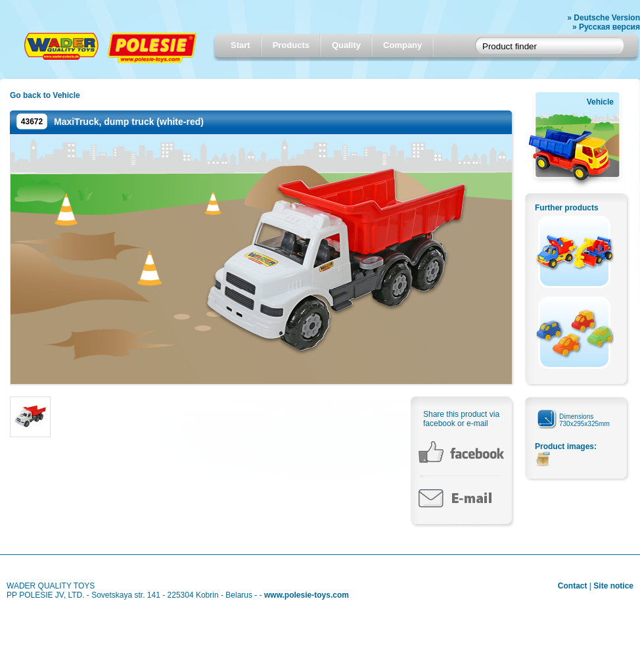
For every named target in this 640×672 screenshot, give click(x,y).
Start (240, 45)
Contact (573, 586)
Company (402, 45)
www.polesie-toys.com (307, 595)
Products (291, 45)
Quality (346, 45)
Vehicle (600, 102)
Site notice (613, 586)
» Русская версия (606, 27)
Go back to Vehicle (45, 95)
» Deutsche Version (604, 18)
